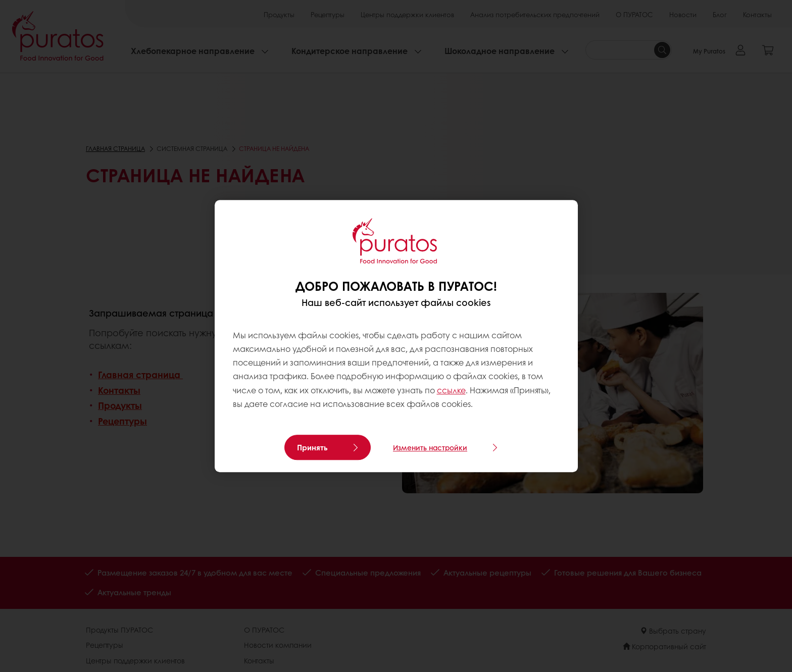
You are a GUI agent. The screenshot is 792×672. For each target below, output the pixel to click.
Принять (312, 447)
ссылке (451, 390)
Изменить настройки (430, 447)
